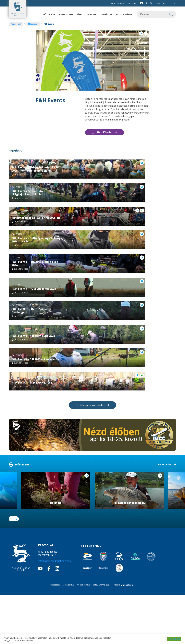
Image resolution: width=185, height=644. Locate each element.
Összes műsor (165, 513)
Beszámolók (66, 14)
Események (106, 14)
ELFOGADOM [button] (174, 639)
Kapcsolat (132, 3)
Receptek (91, 14)
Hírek (80, 14)
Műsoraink (49, 14)
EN (174, 3)
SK (164, 3)
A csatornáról (118, 3)
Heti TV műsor (124, 14)
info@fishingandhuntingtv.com (55, 610)
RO (159, 3)
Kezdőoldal (16, 24)
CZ (169, 3)
